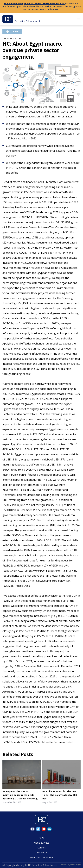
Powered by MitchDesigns (71, 865)
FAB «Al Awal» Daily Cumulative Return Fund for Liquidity (35, 3)
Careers (42, 848)
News (41, 838)
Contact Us (42, 852)
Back (12, 32)
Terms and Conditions (41, 857)
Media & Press (41, 843)
